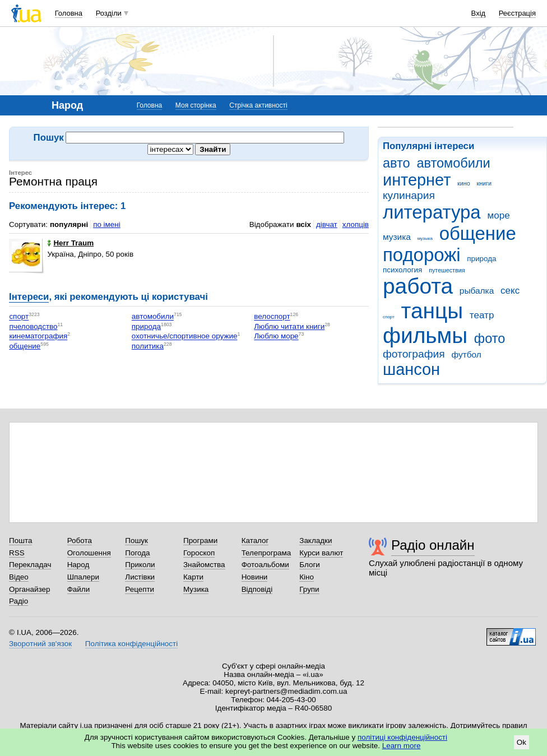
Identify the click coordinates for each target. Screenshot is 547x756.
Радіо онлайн (433, 545)
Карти (193, 577)
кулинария (409, 195)
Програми (200, 541)
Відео (19, 577)
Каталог (255, 541)
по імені (107, 224)
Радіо (18, 601)
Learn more (402, 746)
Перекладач (30, 565)
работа (418, 286)
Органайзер (29, 589)
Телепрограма (266, 553)
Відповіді (257, 589)
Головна (69, 13)
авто (397, 163)
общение (478, 233)
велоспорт (272, 317)
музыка (425, 238)
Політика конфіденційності (131, 644)
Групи (309, 589)
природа (481, 259)
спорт (389, 317)
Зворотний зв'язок (40, 644)
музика (397, 237)
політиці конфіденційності (402, 737)
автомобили (453, 163)
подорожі (422, 255)
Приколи (140, 565)
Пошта (20, 541)
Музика (196, 589)
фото (490, 338)
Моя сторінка (196, 105)
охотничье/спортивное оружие (185, 337)
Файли (79, 589)
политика (148, 346)
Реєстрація (517, 13)
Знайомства (204, 565)
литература (432, 212)
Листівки (140, 577)
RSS (17, 553)
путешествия (447, 270)
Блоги (310, 565)
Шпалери (83, 577)
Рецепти (140, 589)
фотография (414, 354)
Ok (521, 742)
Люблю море (276, 337)
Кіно (307, 577)
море (498, 215)
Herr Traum (70, 243)
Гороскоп (199, 553)
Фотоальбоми (265, 565)
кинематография (38, 337)
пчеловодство (33, 326)
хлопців (356, 224)
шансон (411, 369)
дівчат (327, 224)
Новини (255, 577)
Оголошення (89, 553)
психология (402, 270)
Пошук (136, 541)
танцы (432, 311)
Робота (80, 541)
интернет (417, 180)
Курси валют (321, 553)
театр (482, 315)
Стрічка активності (258, 105)
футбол (466, 354)
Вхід (479, 13)
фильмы (425, 335)
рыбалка (477, 291)
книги (484, 183)
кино (464, 183)
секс (510, 291)
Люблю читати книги (289, 326)
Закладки (316, 541)
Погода (137, 553)
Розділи (109, 13)
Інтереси (29, 297)
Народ (78, 565)
